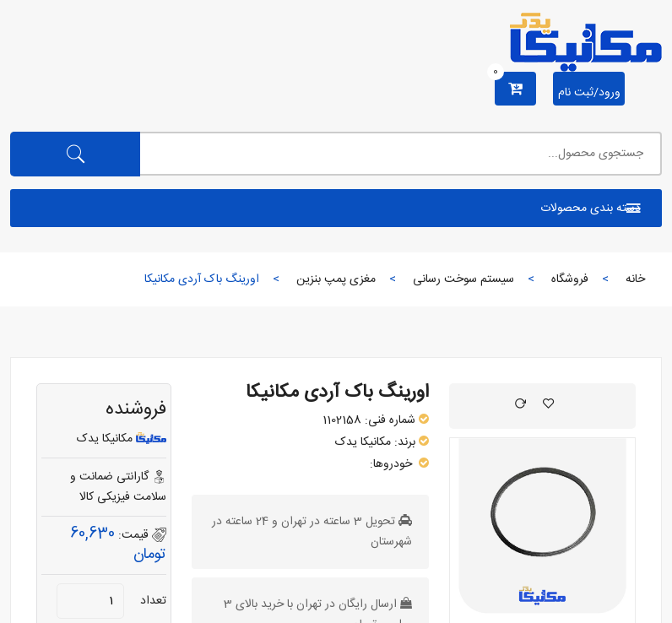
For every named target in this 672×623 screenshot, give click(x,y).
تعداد (153, 601)
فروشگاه (570, 279)
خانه (635, 279)
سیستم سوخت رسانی (463, 279)
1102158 (342, 420)
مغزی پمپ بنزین (336, 279)
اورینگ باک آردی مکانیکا (337, 393)
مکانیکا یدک (363, 442)
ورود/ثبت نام (589, 93)
